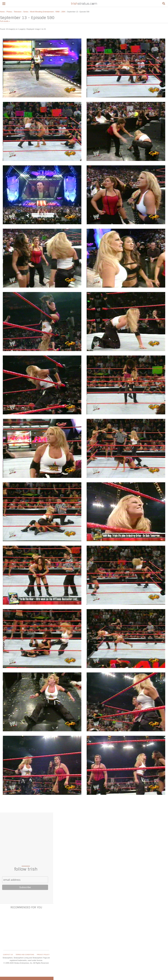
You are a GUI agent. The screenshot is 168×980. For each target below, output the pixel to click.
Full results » (5, 21)
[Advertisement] (26, 835)
